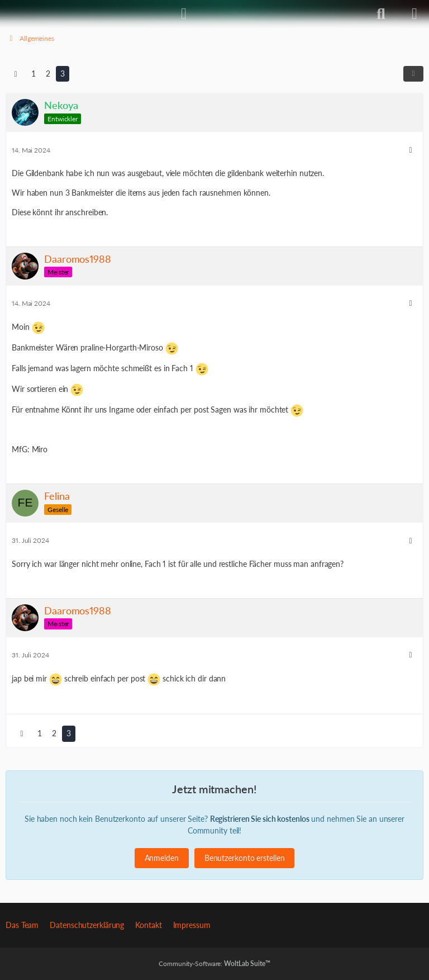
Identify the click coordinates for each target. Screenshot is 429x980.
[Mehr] (411, 150)
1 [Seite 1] (34, 74)
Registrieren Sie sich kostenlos (260, 819)
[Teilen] (413, 74)
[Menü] (414, 14)
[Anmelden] (184, 14)
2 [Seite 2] (48, 74)
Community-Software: (214, 964)
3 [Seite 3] (63, 74)
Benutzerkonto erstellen (245, 858)
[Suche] (381, 14)
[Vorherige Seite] (16, 74)
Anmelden (162, 858)
